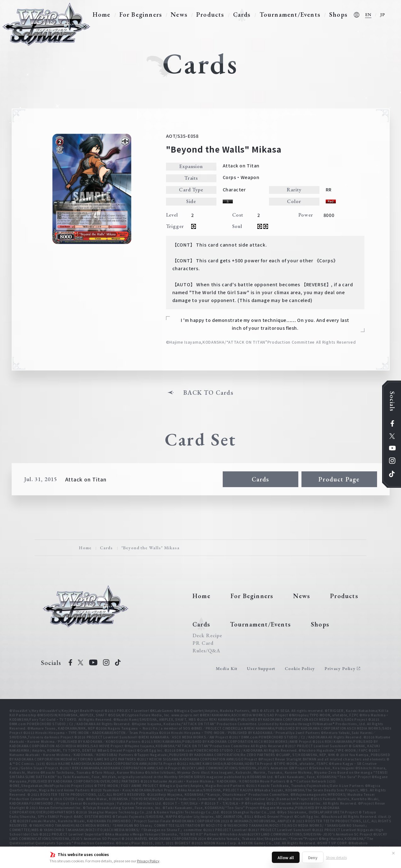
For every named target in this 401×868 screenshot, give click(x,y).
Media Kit (227, 668)
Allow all (286, 857)
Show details (336, 857)
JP (383, 15)
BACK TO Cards (208, 393)
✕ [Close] (393, 853)
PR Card (203, 643)
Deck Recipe (207, 636)
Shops (338, 15)
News (179, 15)
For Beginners (141, 15)
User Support (261, 668)
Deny (313, 857)
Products (210, 15)
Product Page (339, 479)
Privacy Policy (148, 861)
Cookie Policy (300, 668)
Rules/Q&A (206, 651)
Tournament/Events (290, 15)
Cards (242, 15)
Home (102, 15)
